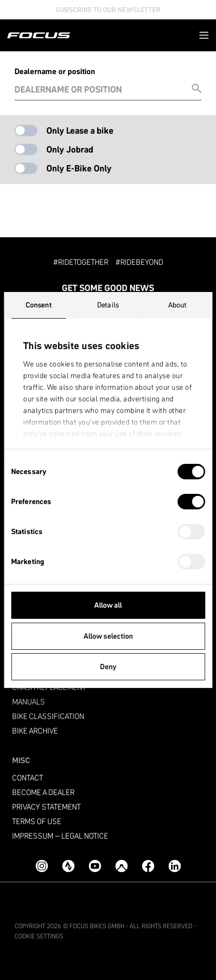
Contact (28, 778)
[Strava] (68, 866)
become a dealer (43, 792)
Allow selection (108, 636)
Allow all (108, 605)
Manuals (29, 702)
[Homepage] (39, 35)
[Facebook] (148, 866)
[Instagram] (42, 866)
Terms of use (37, 821)
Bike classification (48, 716)
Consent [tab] (39, 305)
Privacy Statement (46, 807)
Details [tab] (108, 305)
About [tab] (178, 305)
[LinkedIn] (175, 866)
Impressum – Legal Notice (60, 836)
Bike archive (35, 731)
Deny (108, 666)
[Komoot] (122, 866)
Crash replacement (49, 687)
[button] (204, 35)
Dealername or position (55, 71)
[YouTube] (95, 866)
